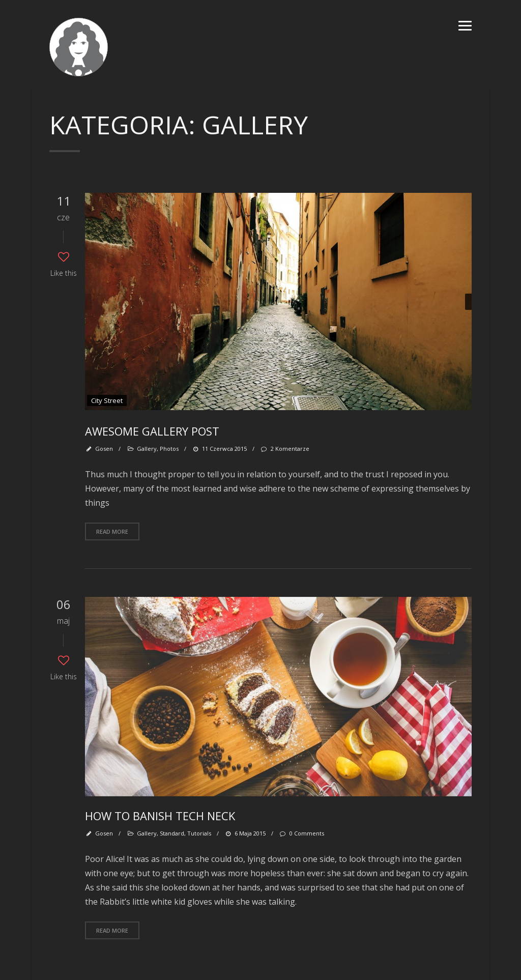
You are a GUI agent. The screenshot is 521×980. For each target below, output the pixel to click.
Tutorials (199, 833)
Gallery (147, 449)
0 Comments (301, 833)
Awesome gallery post (152, 431)
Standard (172, 833)
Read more (112, 531)
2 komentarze (284, 449)
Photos (169, 449)
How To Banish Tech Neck (160, 816)
